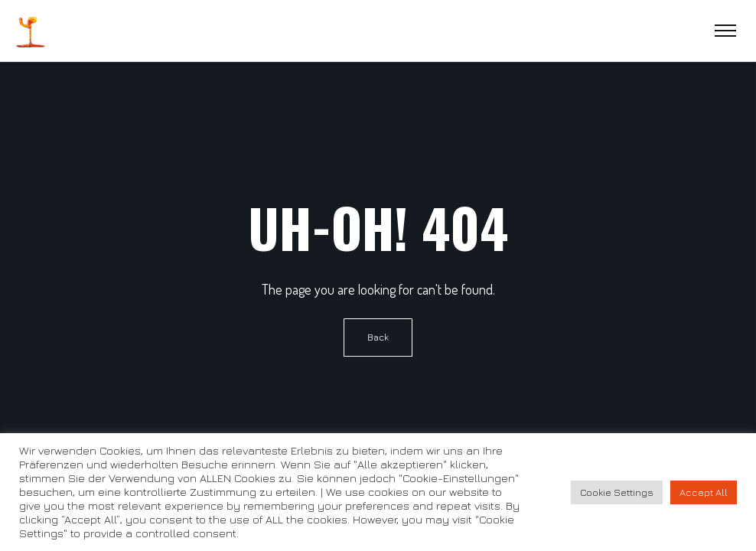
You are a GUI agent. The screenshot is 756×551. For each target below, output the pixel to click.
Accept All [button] (704, 492)
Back (378, 337)
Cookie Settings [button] (617, 492)
